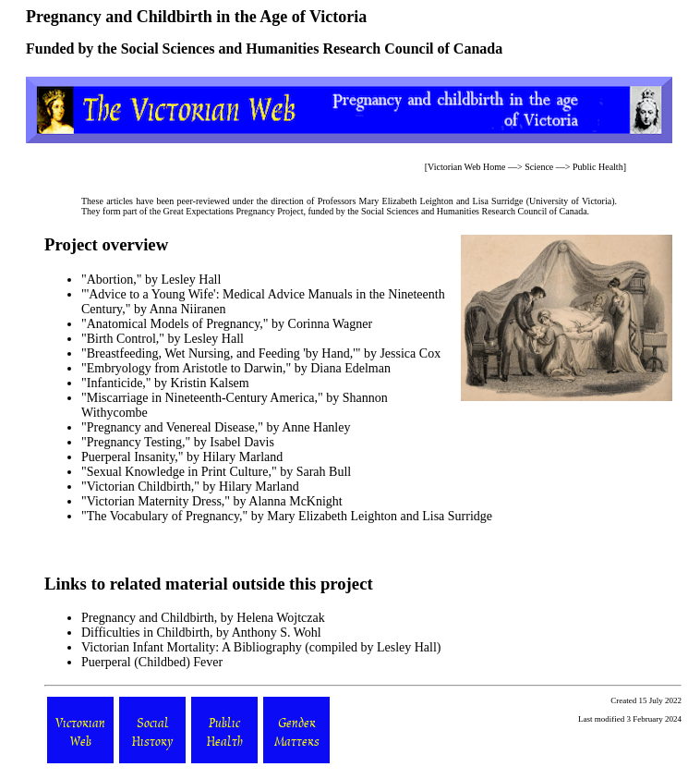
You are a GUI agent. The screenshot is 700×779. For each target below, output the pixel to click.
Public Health (598, 167)
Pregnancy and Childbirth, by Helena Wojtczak (203, 618)
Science (539, 167)
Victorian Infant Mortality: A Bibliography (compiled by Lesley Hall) (261, 647)
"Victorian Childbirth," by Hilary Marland (190, 487)
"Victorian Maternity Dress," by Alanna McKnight (212, 501)
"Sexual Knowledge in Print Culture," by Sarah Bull (216, 472)
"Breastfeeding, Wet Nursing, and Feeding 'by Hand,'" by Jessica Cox (261, 353)
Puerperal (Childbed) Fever (152, 662)
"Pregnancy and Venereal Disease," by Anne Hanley (216, 427)
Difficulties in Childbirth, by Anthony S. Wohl (201, 633)
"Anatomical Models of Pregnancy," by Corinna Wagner (227, 324)
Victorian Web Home (467, 167)
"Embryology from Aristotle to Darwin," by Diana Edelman (236, 368)
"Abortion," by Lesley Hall (151, 280)
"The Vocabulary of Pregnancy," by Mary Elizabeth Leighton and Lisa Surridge (287, 516)
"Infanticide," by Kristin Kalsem (165, 383)
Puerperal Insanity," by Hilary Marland (182, 457)
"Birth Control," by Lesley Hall (163, 339)
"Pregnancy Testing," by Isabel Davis (178, 442)
